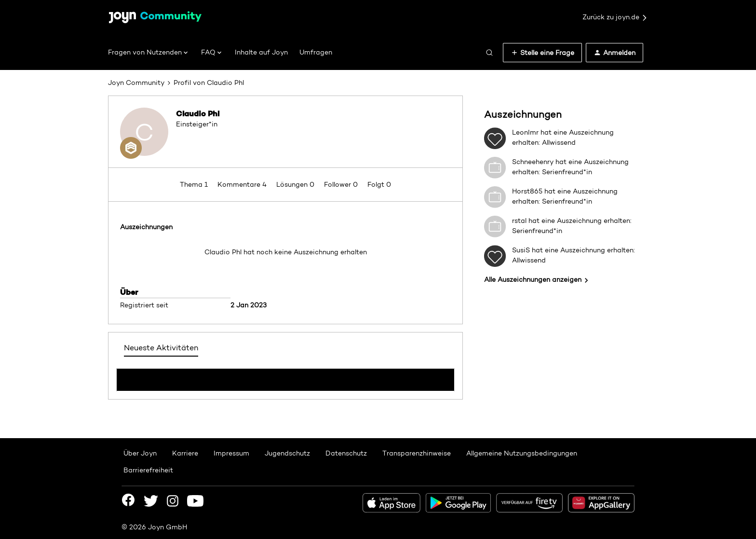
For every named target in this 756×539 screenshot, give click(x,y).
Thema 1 (195, 184)
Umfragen (316, 52)
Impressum (231, 453)
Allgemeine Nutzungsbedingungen (522, 453)
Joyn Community (136, 83)
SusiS (521, 250)
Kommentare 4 (243, 184)
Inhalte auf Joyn (261, 52)
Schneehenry (533, 162)
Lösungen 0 (296, 184)
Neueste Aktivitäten (161, 348)
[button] (542, 53)
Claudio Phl (198, 113)
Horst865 (527, 191)
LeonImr (525, 132)
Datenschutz (346, 453)
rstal (519, 221)
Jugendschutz (287, 453)
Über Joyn (140, 453)
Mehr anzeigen (285, 377)
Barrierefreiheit (148, 470)
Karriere (185, 453)
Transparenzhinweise (417, 453)
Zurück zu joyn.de (615, 17)
